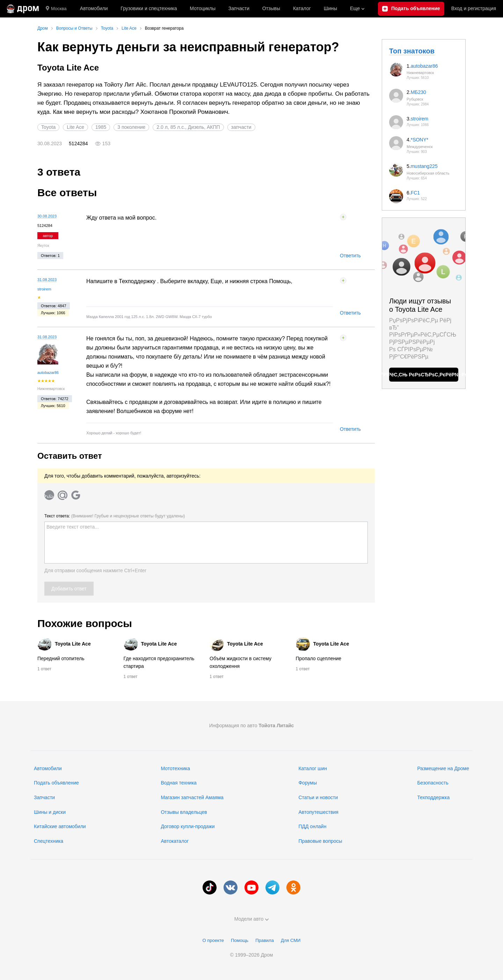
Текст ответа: (115, 516)
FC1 (415, 193)
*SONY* (420, 140)
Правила (265, 940)
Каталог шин (313, 768)
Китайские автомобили (60, 826)
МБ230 (418, 92)
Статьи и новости (318, 797)
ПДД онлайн (312, 826)
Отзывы (271, 8)
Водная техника (178, 783)
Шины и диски (50, 812)
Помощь (240, 940)
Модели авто (252, 919)
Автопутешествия (318, 812)
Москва (56, 9)
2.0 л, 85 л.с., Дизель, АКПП (188, 127)
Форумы (308, 783)
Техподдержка (433, 797)
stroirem (44, 289)
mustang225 (424, 166)
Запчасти (239, 8)
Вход (474, 9)
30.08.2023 (47, 216)
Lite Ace (75, 127)
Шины (330, 8)
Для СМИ (291, 940)
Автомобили (94, 8)
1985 (101, 127)
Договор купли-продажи (188, 826)
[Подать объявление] (411, 9)
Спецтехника (49, 841)
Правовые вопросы (320, 841)
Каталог (302, 8)
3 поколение (131, 127)
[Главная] (23, 9)
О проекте (213, 940)
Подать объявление (56, 783)
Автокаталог (175, 841)
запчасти (241, 127)
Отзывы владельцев (184, 812)
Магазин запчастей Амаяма (192, 797)
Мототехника (175, 768)
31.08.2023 (47, 280)
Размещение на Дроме (443, 768)
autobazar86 (48, 373)
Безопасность (433, 783)
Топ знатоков (412, 51)
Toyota (48, 127)
